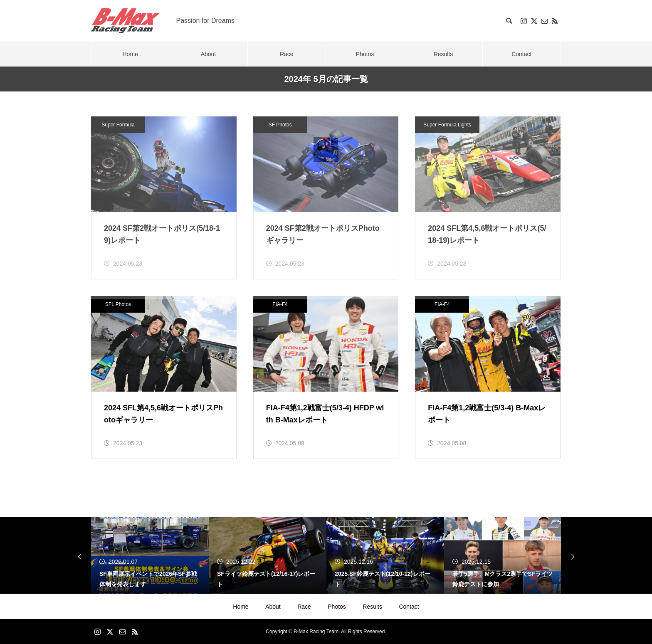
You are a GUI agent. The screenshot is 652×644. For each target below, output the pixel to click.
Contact (409, 607)
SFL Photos (118, 304)
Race (304, 607)
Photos (337, 607)
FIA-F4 (280, 304)
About (273, 607)
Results (372, 607)
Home (241, 607)
